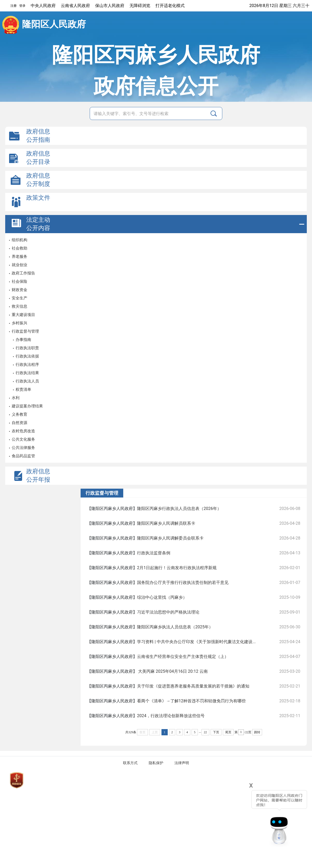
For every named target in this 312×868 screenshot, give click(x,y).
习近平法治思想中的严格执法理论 (168, 612)
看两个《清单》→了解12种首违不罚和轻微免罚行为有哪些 (191, 701)
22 (205, 732)
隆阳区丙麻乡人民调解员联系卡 (166, 523)
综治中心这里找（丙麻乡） (162, 597)
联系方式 (130, 763)
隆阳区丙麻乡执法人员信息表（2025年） (175, 627)
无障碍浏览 (140, 6)
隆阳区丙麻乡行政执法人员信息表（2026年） (179, 509)
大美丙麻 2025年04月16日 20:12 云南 (172, 671)
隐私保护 (156, 763)
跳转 (257, 732)
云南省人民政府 (75, 6)
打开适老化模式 (170, 6)
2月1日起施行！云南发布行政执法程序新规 (177, 568)
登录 (22, 6)
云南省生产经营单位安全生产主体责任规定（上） (183, 657)
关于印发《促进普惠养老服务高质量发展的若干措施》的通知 (193, 686)
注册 (14, 6)
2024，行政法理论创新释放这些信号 (171, 716)
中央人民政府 (43, 6)
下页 (216, 732)
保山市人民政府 (110, 6)
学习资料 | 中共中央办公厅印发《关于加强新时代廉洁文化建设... (196, 642)
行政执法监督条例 (154, 553)
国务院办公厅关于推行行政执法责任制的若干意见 (183, 583)
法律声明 (182, 763)
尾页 (228, 732)
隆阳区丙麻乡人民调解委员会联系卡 (170, 538)
